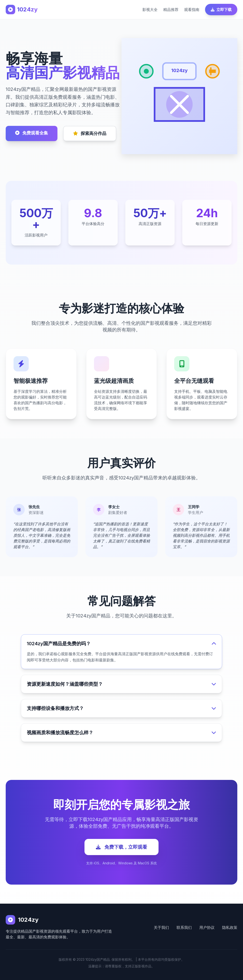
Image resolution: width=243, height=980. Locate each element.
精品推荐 (171, 10)
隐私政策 (230, 927)
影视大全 (150, 10)
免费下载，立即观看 (121, 847)
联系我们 (184, 927)
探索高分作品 (90, 133)
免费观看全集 (32, 133)
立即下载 (221, 10)
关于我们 (161, 927)
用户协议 (207, 927)
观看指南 (192, 10)
